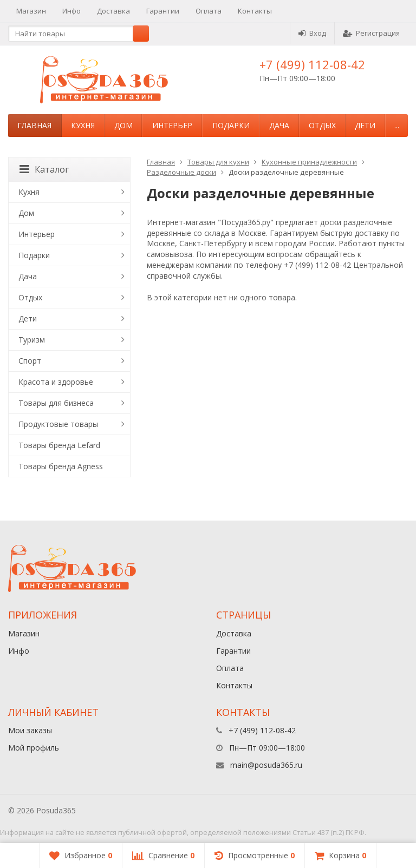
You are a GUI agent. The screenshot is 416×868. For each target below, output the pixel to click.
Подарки (231, 125)
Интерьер (172, 125)
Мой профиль (34, 748)
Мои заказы (30, 730)
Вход (312, 33)
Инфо (71, 11)
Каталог (44, 169)
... (397, 125)
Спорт (30, 361)
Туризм (32, 340)
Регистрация (371, 33)
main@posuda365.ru (266, 765)
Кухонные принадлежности (309, 162)
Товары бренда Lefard (59, 445)
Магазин (31, 11)
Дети (365, 125)
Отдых (322, 125)
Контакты (255, 11)
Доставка (113, 11)
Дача (279, 125)
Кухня (83, 125)
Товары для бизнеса (56, 403)
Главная (34, 125)
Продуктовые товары (58, 424)
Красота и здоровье (56, 382)
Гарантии (163, 11)
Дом (123, 125)
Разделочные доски (181, 172)
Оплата (209, 11)
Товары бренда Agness (61, 466)
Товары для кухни (218, 162)
